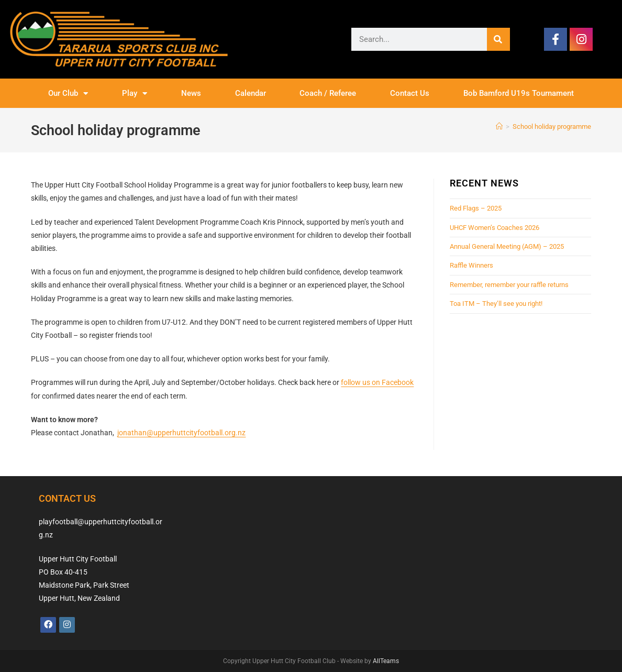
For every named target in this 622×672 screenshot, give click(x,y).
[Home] (499, 126)
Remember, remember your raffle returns (509, 285)
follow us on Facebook (377, 382)
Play (135, 93)
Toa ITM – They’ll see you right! (496, 304)
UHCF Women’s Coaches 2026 (495, 228)
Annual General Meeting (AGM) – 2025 (507, 246)
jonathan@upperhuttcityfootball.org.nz (181, 433)
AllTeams (386, 661)
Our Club (68, 93)
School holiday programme (552, 126)
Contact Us (410, 93)
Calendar (251, 93)
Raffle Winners (471, 265)
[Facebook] (48, 625)
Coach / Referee (328, 93)
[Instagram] (67, 625)
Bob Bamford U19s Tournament (519, 93)
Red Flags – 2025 (476, 208)
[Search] (498, 39)
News (191, 93)
